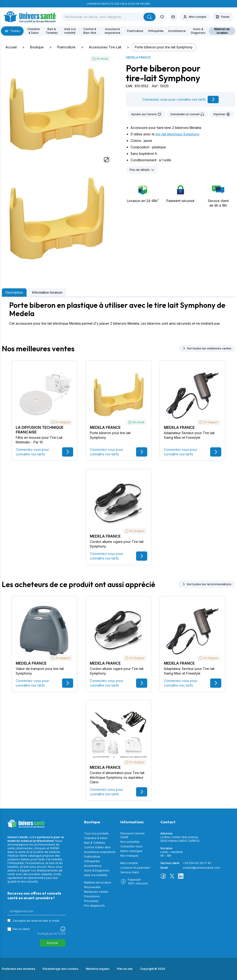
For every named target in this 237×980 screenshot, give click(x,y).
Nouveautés (92, 887)
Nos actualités (130, 842)
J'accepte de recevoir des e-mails (36, 921)
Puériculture (135, 31)
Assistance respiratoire (112, 31)
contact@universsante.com (201, 868)
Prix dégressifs (94, 906)
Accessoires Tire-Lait (105, 47)
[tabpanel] (118, 313)
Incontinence (177, 31)
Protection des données (19, 969)
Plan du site (125, 969)
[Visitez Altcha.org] (63, 929)
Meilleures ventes (96, 892)
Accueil (11, 47)
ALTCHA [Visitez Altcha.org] (60, 934)
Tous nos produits (96, 833)
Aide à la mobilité (70, 31)
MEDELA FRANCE (138, 57)
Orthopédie (156, 31)
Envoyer (53, 943)
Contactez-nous (131, 846)
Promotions (92, 896)
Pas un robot (21, 929)
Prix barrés (91, 901)
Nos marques (129, 856)
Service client (130, 872)
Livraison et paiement (135, 868)
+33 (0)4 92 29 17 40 (197, 863)
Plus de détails (142, 170)
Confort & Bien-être (90, 31)
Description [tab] (14, 292)
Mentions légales (98, 969)
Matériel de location (222, 31)
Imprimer (222, 114)
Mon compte (129, 863)
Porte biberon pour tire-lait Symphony (164, 47)
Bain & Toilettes (52, 31)
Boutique (37, 47)
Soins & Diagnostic (198, 31)
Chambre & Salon (34, 31)
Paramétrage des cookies (61, 969)
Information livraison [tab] (47, 292)
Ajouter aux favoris (146, 114)
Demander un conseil (187, 114)
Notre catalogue (131, 851)
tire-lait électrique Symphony (178, 134)
